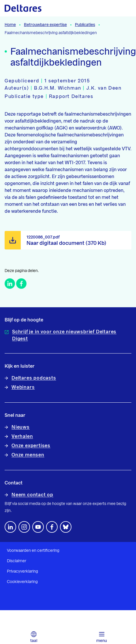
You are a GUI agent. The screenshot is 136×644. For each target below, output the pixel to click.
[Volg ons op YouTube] (38, 527)
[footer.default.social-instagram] (24, 527)
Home (10, 25)
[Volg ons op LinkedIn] (10, 527)
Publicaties (85, 25)
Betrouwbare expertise (45, 25)
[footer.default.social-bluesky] (66, 527)
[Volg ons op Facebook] (52, 527)
